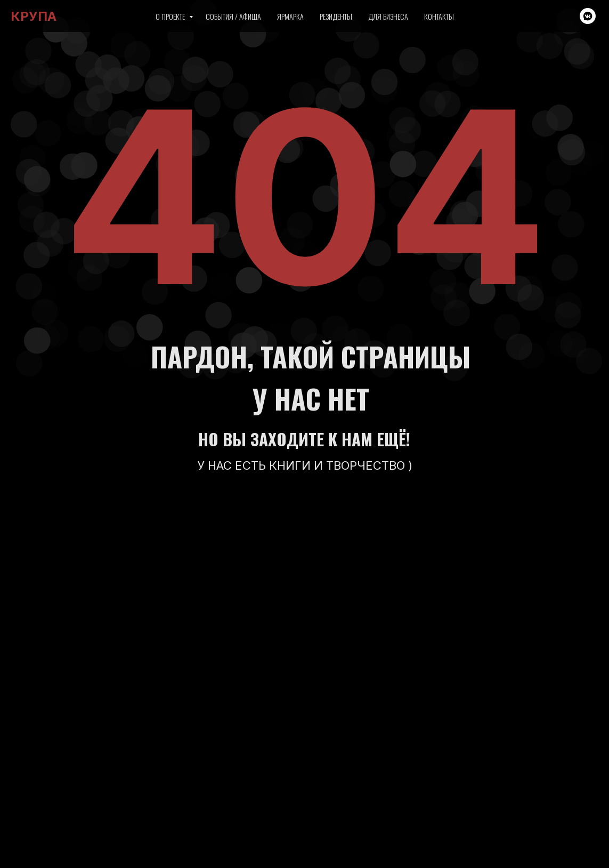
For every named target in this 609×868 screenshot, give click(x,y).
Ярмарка (290, 16)
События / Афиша (233, 16)
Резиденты (336, 16)
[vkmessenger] (588, 16)
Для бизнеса (388, 16)
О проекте (171, 16)
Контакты (439, 16)
